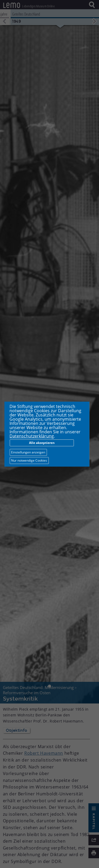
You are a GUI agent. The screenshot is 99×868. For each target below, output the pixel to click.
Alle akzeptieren (42, 443)
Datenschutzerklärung (32, 436)
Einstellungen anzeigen (28, 452)
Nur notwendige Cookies (29, 460)
